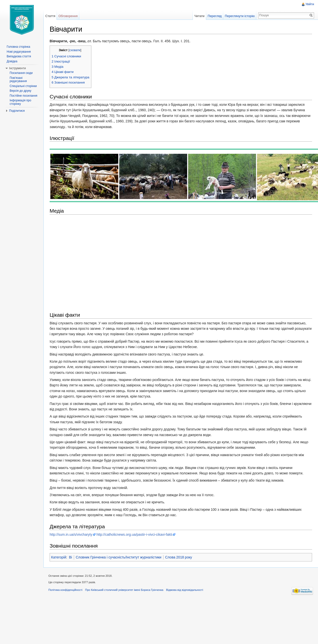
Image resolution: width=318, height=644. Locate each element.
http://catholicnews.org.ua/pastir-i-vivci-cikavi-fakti (134, 534)
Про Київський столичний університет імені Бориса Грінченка (124, 590)
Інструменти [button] (18, 68)
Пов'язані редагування (18, 80)
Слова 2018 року (179, 557)
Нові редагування (19, 52)
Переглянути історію (240, 16)
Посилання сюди (21, 73)
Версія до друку (20, 91)
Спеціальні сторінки (23, 86)
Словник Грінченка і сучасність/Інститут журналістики (119, 557)
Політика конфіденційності (65, 590)
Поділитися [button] (17, 111)
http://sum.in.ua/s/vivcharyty (71, 534)
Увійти (310, 4)
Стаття (50, 16)
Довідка (12, 61)
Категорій (59, 557)
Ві (70, 557)
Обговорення (68, 16)
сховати (75, 50)
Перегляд (215, 16)
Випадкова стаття (19, 56)
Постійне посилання (23, 96)
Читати (199, 16)
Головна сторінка (18, 47)
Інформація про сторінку (20, 102)
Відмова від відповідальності (185, 590)
